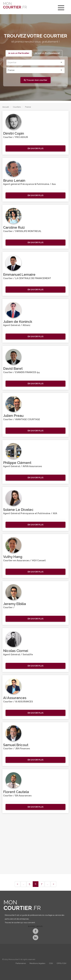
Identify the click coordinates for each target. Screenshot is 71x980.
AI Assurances (15, 698)
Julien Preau (13, 416)
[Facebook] (35, 931)
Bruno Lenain (14, 180)
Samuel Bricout (16, 745)
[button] (35, 148)
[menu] (61, 8)
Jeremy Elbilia (15, 604)
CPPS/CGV (61, 963)
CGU (51, 963)
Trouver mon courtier (36, 80)
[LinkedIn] (35, 938)
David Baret (13, 369)
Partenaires (21, 963)
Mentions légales (37, 963)
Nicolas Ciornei (16, 651)
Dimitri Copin (14, 133)
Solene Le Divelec (18, 510)
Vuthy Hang (13, 557)
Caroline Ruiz (14, 227)
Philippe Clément (17, 463)
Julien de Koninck (18, 322)
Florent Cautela (16, 792)
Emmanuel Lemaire (19, 274)
